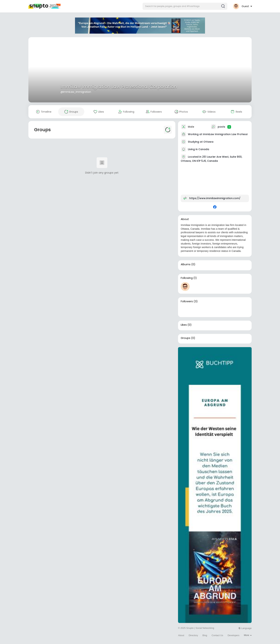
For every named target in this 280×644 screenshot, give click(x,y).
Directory (193, 635)
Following (187, 278)
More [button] (248, 635)
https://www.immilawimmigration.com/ (215, 198)
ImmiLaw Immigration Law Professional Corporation (119, 87)
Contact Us (217, 635)
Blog (205, 635)
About (181, 635)
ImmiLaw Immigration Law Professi (225, 134)
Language (245, 628)
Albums (186, 264)
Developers (234, 635)
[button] (185, 6)
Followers (187, 301)
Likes (184, 325)
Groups (186, 338)
